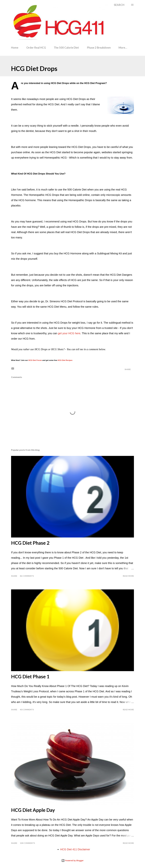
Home (15, 48)
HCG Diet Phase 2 (30, 543)
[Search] (119, 5)
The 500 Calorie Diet (66, 48)
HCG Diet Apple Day (33, 810)
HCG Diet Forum (35, 360)
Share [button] (128, 369)
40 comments (27, 710)
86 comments (27, 576)
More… (123, 48)
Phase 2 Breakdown (99, 48)
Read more (128, 576)
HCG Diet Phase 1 (30, 676)
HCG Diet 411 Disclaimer (75, 849)
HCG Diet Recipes (65, 360)
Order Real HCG (36, 48)
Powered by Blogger (72, 860)
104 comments (27, 843)
